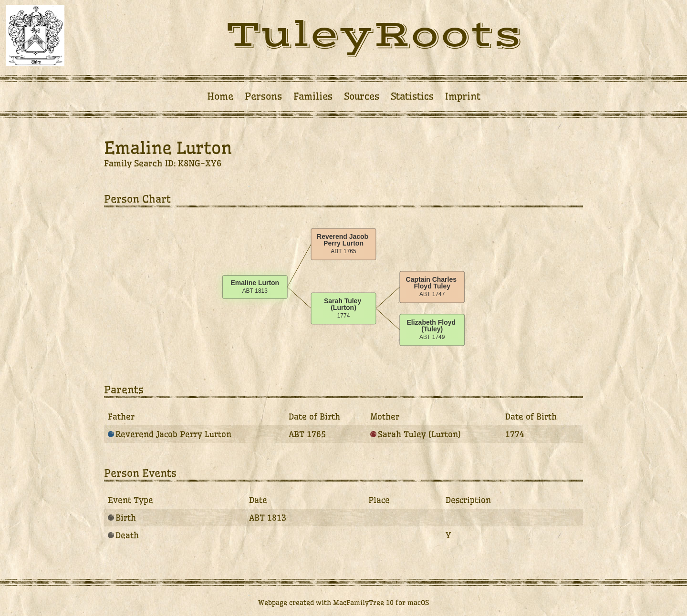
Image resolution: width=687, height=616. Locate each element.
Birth (122, 518)
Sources (362, 96)
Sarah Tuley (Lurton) (416, 434)
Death (123, 535)
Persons (263, 96)
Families (313, 96)
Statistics (412, 96)
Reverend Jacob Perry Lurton (170, 434)
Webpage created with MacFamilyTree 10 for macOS (343, 603)
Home (220, 96)
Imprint (463, 96)
